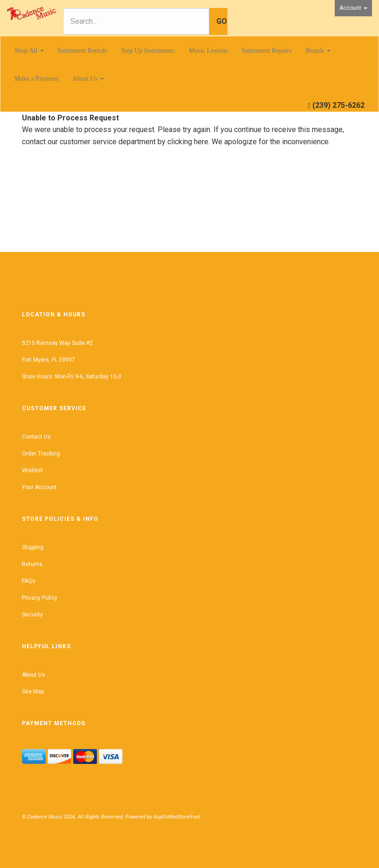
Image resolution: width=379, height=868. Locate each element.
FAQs (29, 581)
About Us (88, 79)
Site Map (33, 692)
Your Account (39, 487)
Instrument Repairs (267, 51)
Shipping (33, 547)
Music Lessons (208, 51)
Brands (318, 51)
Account (353, 8)
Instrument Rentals (83, 51)
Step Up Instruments (148, 51)
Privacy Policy (40, 598)
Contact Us (36, 437)
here (201, 142)
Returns (32, 564)
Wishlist (32, 470)
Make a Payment (36, 79)
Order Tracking (41, 454)
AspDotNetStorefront (177, 817)
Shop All (29, 51)
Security (32, 615)
